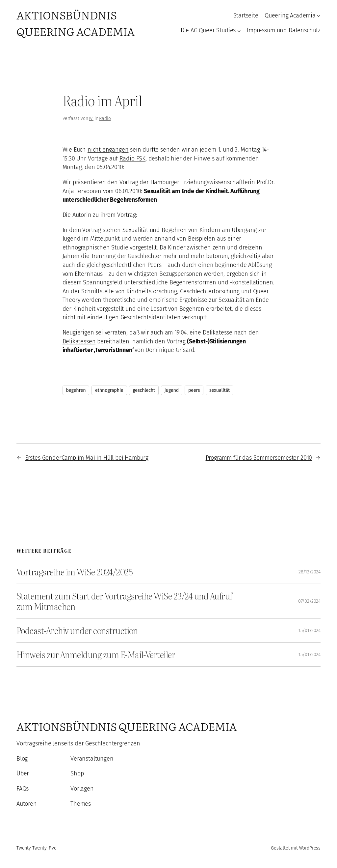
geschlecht (144, 390)
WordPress (310, 848)
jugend (172, 390)
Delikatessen (79, 341)
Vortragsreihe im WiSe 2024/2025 (75, 572)
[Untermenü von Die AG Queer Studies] (239, 30)
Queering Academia (290, 15)
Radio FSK (132, 159)
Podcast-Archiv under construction (77, 630)
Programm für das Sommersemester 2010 (259, 458)
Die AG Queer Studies (208, 30)
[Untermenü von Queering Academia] (319, 16)
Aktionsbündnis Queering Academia (76, 23)
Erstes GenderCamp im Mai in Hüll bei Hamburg (87, 458)
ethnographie (109, 390)
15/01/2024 (310, 631)
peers (194, 390)
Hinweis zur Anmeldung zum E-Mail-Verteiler (96, 654)
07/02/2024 (309, 601)
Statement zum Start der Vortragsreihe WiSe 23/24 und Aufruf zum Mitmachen (124, 601)
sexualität (220, 390)
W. (91, 118)
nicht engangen (108, 150)
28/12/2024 (310, 572)
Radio (105, 118)
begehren (76, 390)
